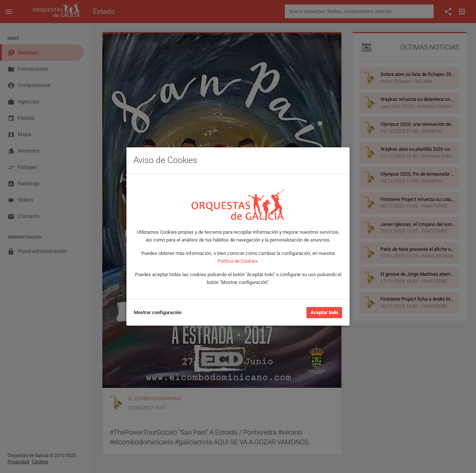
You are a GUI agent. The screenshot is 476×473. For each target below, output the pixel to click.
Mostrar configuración (158, 312)
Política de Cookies (238, 261)
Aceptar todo (324, 312)
